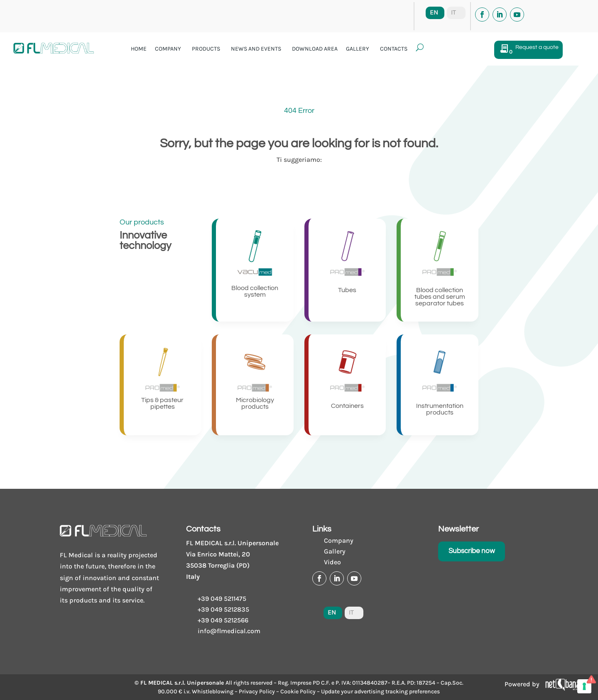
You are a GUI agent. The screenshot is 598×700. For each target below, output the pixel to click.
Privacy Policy (257, 691)
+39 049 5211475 (222, 599)
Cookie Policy (298, 691)
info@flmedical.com (229, 631)
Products (206, 49)
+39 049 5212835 (223, 609)
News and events (256, 49)
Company (168, 49)
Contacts (394, 49)
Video (332, 562)
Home (139, 49)
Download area (315, 49)
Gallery (358, 49)
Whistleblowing (213, 691)
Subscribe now (472, 551)
